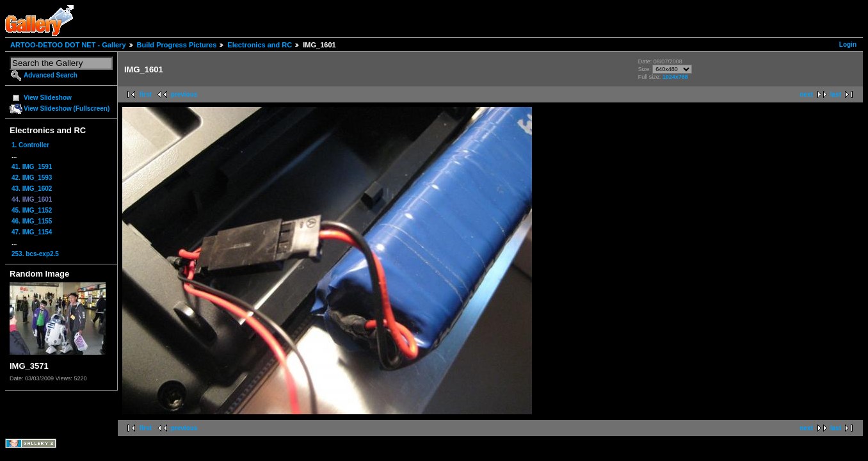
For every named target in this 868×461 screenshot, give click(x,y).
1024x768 (675, 77)
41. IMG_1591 (32, 167)
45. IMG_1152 (32, 210)
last (836, 94)
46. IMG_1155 (32, 221)
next (806, 94)
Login (848, 44)
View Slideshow (48, 98)
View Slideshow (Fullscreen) (67, 109)
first (146, 94)
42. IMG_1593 (32, 178)
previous (184, 94)
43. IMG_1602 (32, 189)
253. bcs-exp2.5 (35, 254)
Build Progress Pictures (177, 45)
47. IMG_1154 (32, 232)
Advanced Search (51, 75)
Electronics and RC (260, 45)
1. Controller (30, 145)
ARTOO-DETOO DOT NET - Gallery (68, 45)
